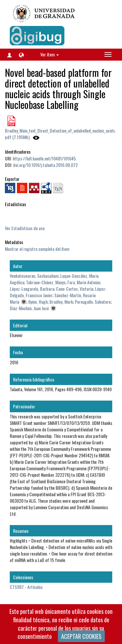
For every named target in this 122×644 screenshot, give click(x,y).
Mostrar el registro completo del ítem (37, 249)
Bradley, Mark (61, 302)
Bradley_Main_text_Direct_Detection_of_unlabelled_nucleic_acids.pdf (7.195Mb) (60, 134)
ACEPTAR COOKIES (81, 636)
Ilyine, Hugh (38, 302)
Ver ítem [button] (50, 54)
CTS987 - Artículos (26, 587)
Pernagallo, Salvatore (93, 302)
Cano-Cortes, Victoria (75, 289)
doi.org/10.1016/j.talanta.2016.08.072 (45, 165)
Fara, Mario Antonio (84, 282)
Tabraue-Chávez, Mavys (46, 282)
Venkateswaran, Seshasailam (34, 276)
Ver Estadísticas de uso (25, 228)
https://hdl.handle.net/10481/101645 (44, 158)
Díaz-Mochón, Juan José (29, 308)
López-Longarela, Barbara (32, 289)
